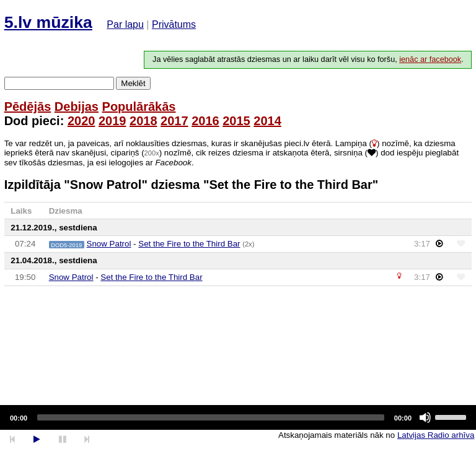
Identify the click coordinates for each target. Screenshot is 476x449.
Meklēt (133, 83)
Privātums (174, 24)
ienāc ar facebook (430, 59)
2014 (267, 121)
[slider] (211, 417)
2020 (82, 121)
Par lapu (125, 24)
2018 (143, 121)
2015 (236, 121)
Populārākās (139, 107)
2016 (205, 121)
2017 (174, 121)
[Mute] (425, 417)
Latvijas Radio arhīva (436, 435)
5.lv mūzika (48, 22)
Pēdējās (28, 107)
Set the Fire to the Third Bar (189, 244)
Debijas (77, 107)
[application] (238, 417)
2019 (112, 121)
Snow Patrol (109, 244)
